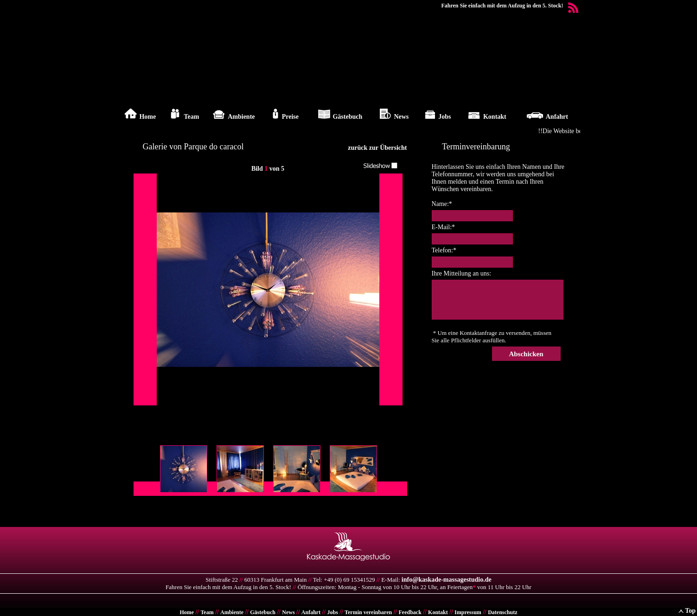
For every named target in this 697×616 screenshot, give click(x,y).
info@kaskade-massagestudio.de (447, 580)
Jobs (332, 612)
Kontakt (438, 612)
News (288, 612)
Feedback (410, 612)
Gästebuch (263, 612)
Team (207, 612)
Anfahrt (311, 612)
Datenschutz (502, 612)
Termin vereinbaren (368, 612)
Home (187, 612)
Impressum (468, 612)
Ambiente (232, 612)
